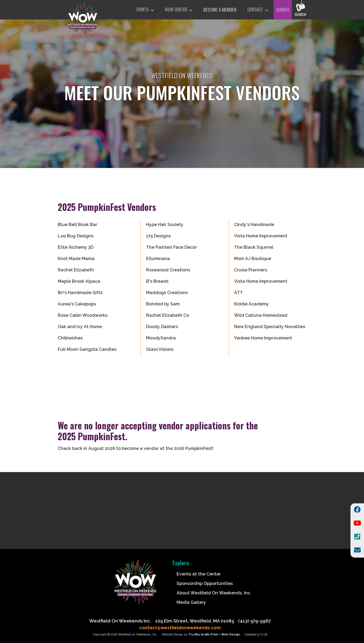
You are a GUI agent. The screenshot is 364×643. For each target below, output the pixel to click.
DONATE (283, 10)
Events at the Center (199, 574)
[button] (145, 10)
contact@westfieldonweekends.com (180, 628)
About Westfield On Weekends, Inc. (214, 593)
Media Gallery (191, 602)
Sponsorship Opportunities (205, 583)
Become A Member (220, 10)
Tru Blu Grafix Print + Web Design (214, 634)
